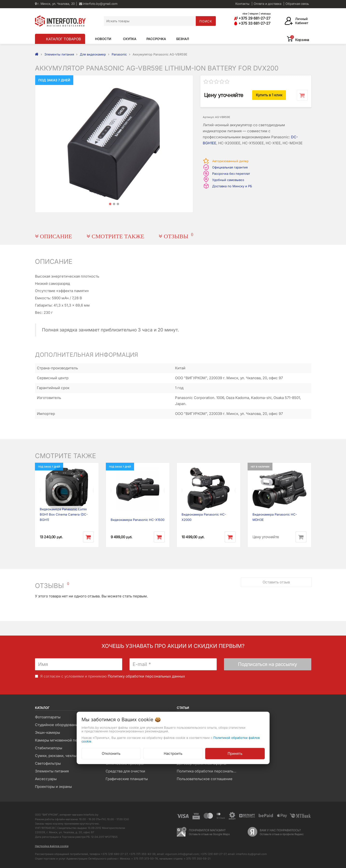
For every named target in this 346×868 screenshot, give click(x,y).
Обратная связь (297, 4)
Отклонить (111, 753)
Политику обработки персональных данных (146, 676)
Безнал (183, 39)
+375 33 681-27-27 (252, 23)
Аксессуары (46, 779)
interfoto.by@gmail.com (98, 4)
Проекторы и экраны (53, 787)
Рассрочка (156, 39)
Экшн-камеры (47, 732)
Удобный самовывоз (228, 180)
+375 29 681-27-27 (252, 18)
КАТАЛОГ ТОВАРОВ (64, 39)
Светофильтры (48, 763)
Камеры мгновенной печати (60, 740)
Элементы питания (52, 771)
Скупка (130, 39)
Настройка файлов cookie (52, 846)
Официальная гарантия (230, 167)
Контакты (242, 4)
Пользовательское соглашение (205, 779)
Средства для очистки (125, 771)
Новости (103, 39)
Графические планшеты (127, 779)
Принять (235, 753)
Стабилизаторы (49, 748)
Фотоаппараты (48, 717)
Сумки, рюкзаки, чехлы (56, 756)
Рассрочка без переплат (231, 174)
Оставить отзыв (276, 579)
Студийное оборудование (58, 725)
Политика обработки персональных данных (208, 771)
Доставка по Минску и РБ (232, 186)
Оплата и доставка (268, 4)
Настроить (173, 753)
